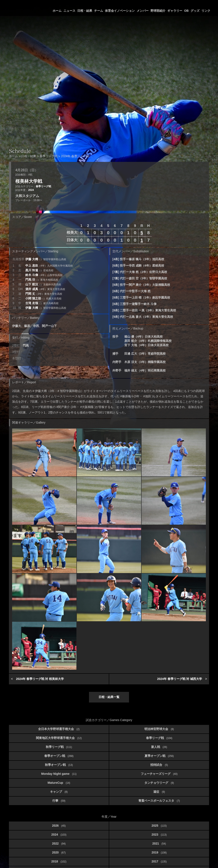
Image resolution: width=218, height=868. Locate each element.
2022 (59, 843)
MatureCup (59, 783)
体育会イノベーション (120, 11)
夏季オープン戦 (159, 756)
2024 (31, 190)
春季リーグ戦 (43, 186)
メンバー (143, 11)
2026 (59, 826)
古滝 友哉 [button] (42, 303)
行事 (59, 801)
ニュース (69, 11)
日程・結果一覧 (109, 697)
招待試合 (159, 765)
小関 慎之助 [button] (43, 298)
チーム (99, 11)
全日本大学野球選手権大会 (59, 729)
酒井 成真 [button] (45, 289)
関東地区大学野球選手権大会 (59, 738)
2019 (159, 852)
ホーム (57, 11)
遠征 (159, 792)
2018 (59, 861)
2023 (159, 835)
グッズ (195, 11)
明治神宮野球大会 (159, 729)
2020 (59, 852)
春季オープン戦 (59, 756)
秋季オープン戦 (59, 765)
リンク (206, 11)
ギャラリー (175, 11)
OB (186, 11)
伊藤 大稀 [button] (46, 259)
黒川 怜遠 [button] (39, 270)
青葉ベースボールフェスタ (159, 801)
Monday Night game (59, 774)
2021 (159, 843)
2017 (159, 861)
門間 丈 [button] (44, 294)
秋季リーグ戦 (59, 747)
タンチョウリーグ (159, 783)
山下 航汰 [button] (43, 284)
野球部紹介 (158, 11)
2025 (159, 826)
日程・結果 (85, 11)
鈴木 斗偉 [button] (44, 275)
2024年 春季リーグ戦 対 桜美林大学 (40, 679)
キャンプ (59, 792)
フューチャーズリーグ (159, 774)
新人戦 (159, 747)
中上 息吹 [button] (49, 266)
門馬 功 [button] (42, 280)
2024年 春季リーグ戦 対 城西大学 (180, 679)
